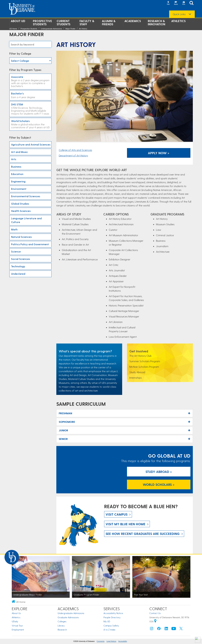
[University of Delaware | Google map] (155, 621)
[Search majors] (31, 44)
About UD (18, 21)
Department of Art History (73, 155)
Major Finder (70, 29)
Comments (101, 641)
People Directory (112, 617)
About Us (16, 613)
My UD (107, 621)
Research (62, 630)
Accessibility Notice (113, 613)
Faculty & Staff (87, 23)
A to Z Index (109, 630)
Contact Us (155, 613)
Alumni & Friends (109, 23)
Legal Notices (111, 641)
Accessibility (123, 641)
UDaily (15, 621)
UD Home (13, 29)
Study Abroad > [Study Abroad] (159, 472)
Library (61, 626)
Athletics (178, 21)
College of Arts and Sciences (75, 150)
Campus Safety (111, 626)
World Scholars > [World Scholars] (159, 484)
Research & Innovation (157, 23)
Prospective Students (42, 23)
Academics (133, 21)
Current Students (63, 23)
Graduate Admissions (68, 617)
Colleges (62, 621)
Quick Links (179, 14)
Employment (18, 630)
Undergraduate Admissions (51, 29)
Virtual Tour (17, 626)
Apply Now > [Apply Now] (159, 153)
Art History (83, 29)
